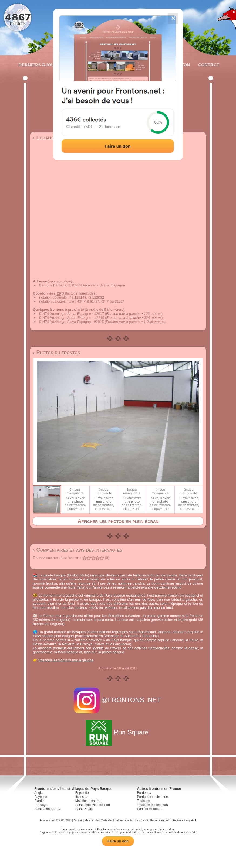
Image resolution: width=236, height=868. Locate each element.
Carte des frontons (112, 820)
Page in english (160, 820)
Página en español (184, 820)
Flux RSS (142, 820)
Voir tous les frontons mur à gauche (66, 660)
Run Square (118, 732)
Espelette (82, 793)
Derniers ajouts (39, 65)
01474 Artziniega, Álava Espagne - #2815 (71, 322)
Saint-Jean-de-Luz (48, 809)
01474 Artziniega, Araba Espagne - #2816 (72, 318)
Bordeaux (144, 793)
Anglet (39, 793)
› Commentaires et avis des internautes (78, 550)
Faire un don (118, 841)
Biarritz (39, 801)
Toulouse (143, 801)
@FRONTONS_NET (118, 700)
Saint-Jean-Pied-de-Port (93, 805)
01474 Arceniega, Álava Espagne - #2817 (72, 314)
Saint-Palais (84, 809)
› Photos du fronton (57, 352)
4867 (18, 17)
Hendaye (41, 805)
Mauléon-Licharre (88, 801)
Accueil (78, 820)
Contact (208, 65)
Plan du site (92, 820)
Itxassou (81, 797)
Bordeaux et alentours (153, 797)
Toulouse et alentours (152, 805)
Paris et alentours (149, 809)
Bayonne (41, 797)
